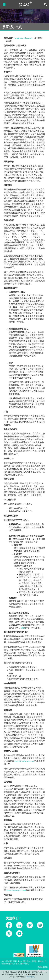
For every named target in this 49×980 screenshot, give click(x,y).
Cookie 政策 (15, 964)
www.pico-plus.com (24, 38)
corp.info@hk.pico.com (24, 761)
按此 (23, 628)
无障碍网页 (24, 964)
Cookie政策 (30, 977)
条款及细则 (6, 964)
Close (46, 972)
